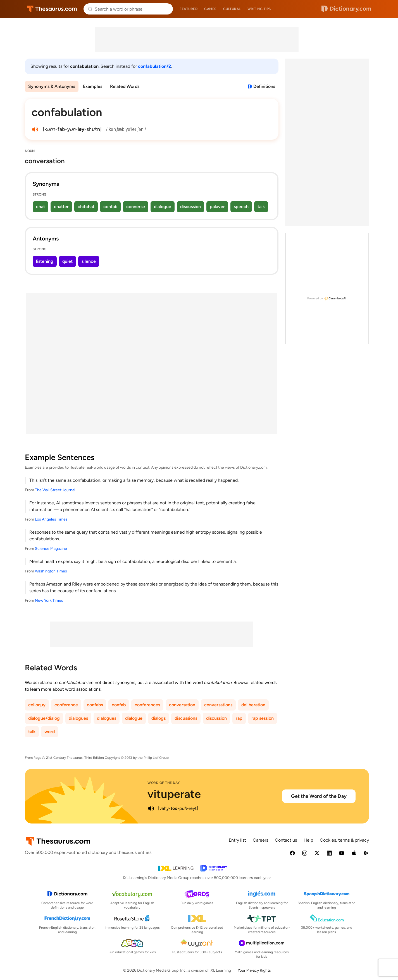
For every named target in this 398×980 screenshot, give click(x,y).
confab (110, 207)
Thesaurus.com (52, 9)
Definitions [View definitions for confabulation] (264, 86)
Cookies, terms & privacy (344, 840)
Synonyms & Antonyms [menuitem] (52, 86)
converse (136, 207)
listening (45, 261)
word (50, 732)
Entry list (237, 840)
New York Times (49, 600)
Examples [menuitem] (93, 86)
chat (40, 207)
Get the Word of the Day (319, 796)
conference (66, 705)
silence (89, 261)
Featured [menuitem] (189, 9)
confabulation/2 (154, 66)
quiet (67, 261)
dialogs (159, 718)
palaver (217, 207)
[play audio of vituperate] (151, 808)
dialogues (78, 718)
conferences (147, 705)
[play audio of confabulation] (35, 129)
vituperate (174, 794)
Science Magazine (51, 549)
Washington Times (51, 571)
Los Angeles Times (51, 519)
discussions (186, 718)
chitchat (86, 207)
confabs (95, 705)
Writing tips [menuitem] (259, 9)
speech (241, 207)
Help (308, 840)
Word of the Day (164, 783)
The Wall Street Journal (55, 490)
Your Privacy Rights (254, 970)
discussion (190, 207)
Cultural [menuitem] (232, 9)
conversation (182, 705)
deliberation (253, 705)
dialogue (163, 207)
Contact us (286, 840)
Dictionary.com (346, 9)
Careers (260, 840)
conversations (218, 705)
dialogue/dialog (44, 718)
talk (261, 207)
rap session (263, 718)
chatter (61, 207)
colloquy (37, 705)
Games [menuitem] (210, 9)
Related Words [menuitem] (125, 86)
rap (239, 718)
